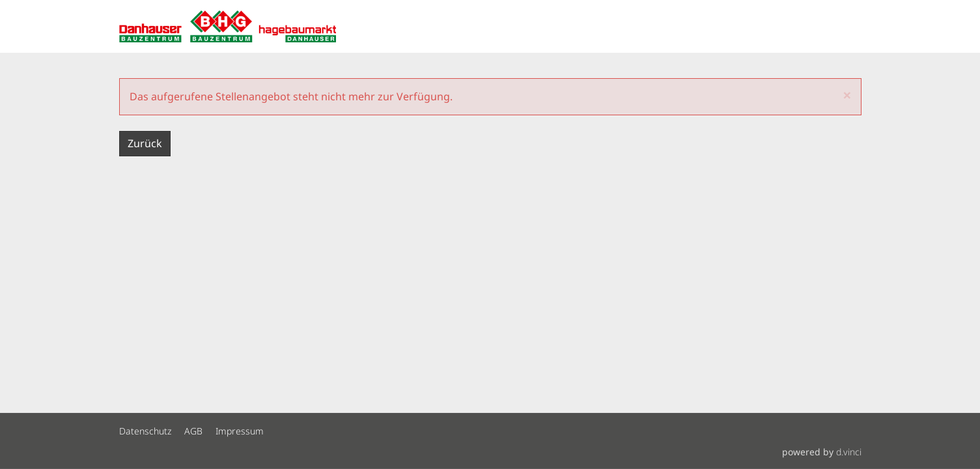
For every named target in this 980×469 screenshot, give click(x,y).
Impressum (240, 431)
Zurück (145, 143)
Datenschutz (145, 431)
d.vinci (849, 452)
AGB (193, 431)
